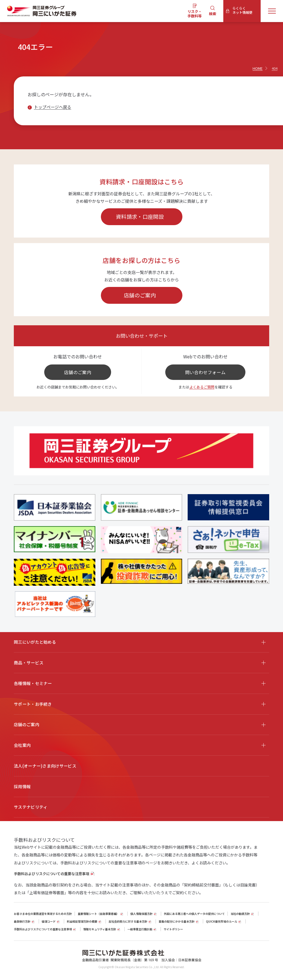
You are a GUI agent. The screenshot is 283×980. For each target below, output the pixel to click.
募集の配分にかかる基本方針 (177, 921)
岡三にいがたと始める (35, 642)
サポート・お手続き (33, 704)
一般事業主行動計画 (140, 929)
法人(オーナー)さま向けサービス (45, 766)
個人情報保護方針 (141, 914)
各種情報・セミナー (33, 683)
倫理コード (49, 921)
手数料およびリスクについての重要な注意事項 (52, 874)
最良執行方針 (22, 921)
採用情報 (22, 786)
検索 (213, 14)
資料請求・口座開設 (140, 216)
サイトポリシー (173, 929)
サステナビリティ (31, 807)
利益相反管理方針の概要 (82, 921)
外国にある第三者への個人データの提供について (194, 914)
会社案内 (22, 745)
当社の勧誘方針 (240, 914)
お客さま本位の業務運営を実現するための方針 (43, 914)
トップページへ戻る (53, 107)
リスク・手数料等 (195, 14)
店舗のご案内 (140, 295)
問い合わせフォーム (205, 372)
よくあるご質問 (202, 387)
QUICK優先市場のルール (222, 921)
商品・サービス (29, 663)
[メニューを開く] (272, 11)
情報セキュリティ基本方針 (100, 929)
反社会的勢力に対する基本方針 (128, 921)
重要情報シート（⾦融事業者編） (98, 914)
